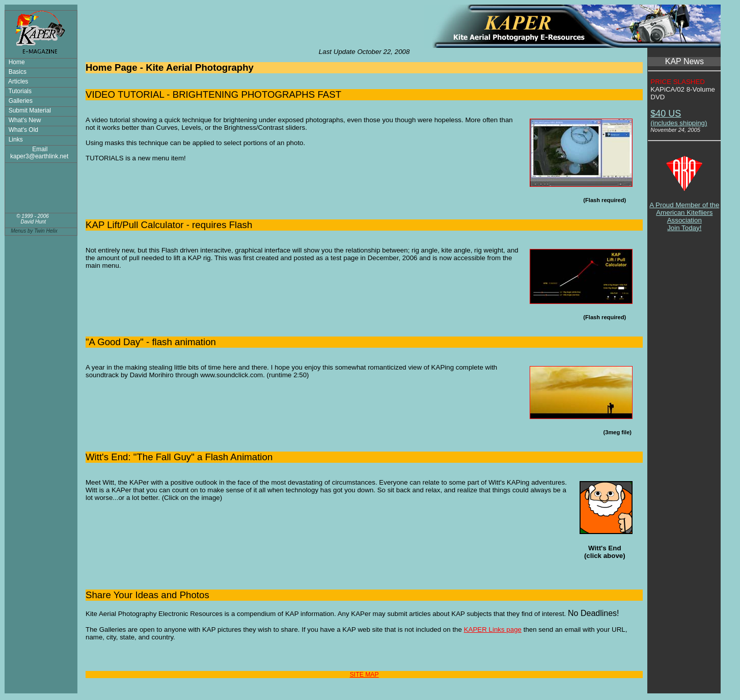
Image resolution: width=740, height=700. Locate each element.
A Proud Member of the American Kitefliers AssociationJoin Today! (684, 209)
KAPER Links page (493, 629)
